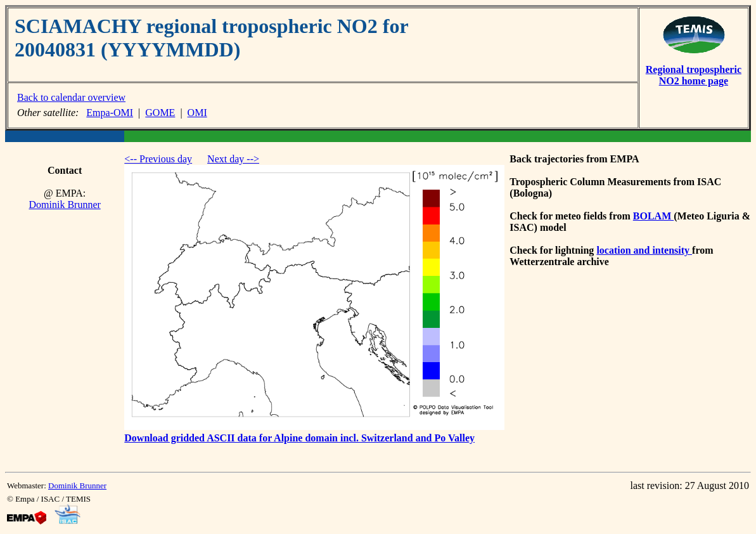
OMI (197, 113)
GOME (160, 113)
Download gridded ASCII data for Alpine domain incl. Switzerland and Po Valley (299, 438)
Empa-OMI (110, 113)
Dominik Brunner (64, 205)
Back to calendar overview (71, 97)
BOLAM (653, 216)
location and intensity (644, 250)
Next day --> (233, 159)
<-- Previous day (158, 159)
